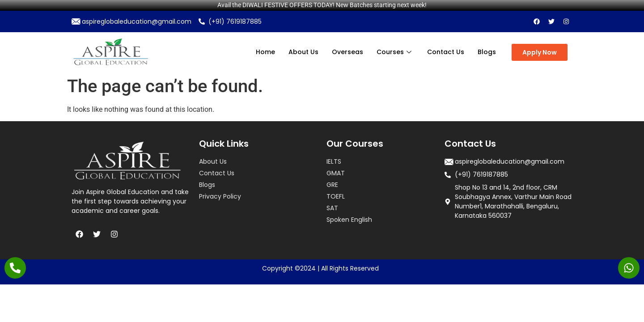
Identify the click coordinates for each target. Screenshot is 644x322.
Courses (395, 52)
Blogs (487, 52)
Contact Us (446, 52)
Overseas (347, 52)
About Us (303, 52)
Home (265, 52)
